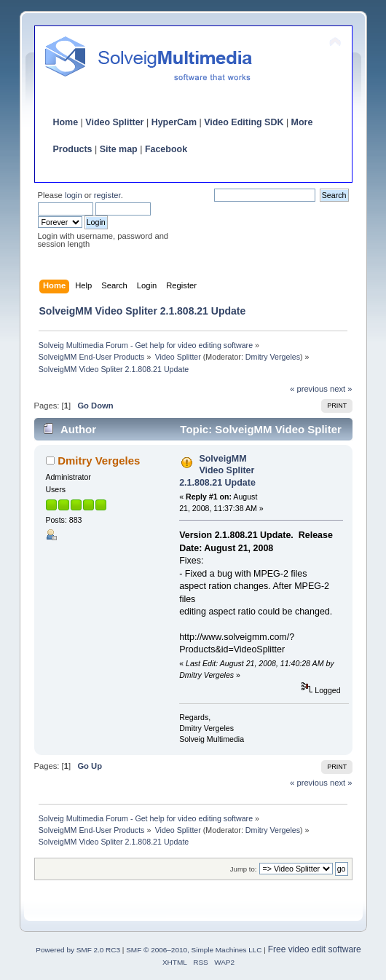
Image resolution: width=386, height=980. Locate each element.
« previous (309, 389)
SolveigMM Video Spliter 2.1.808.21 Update (217, 470)
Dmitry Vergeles (273, 357)
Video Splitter (114, 122)
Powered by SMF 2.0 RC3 (78, 950)
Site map (119, 149)
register (107, 195)
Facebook (166, 149)
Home (66, 122)
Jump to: (244, 869)
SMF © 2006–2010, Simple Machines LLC (194, 950)
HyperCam (174, 122)
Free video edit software (315, 949)
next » (341, 389)
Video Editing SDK (244, 122)
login (74, 195)
